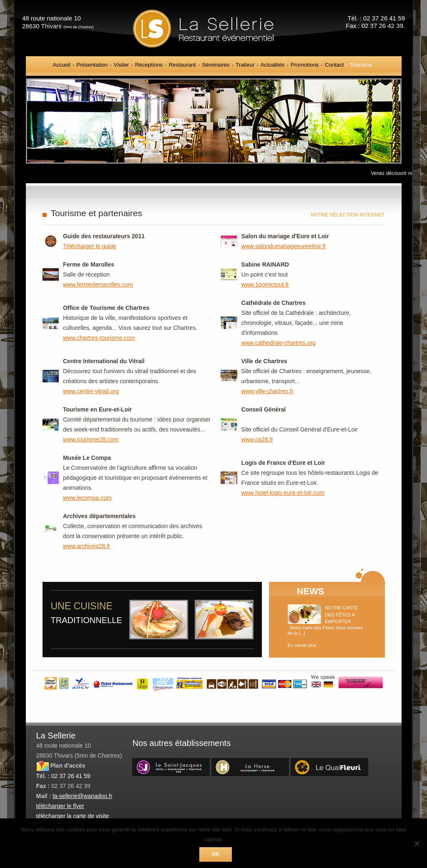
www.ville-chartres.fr (268, 391)
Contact (334, 65)
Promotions (305, 65)
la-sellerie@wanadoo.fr (82, 796)
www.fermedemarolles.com (98, 284)
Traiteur (245, 65)
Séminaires (216, 65)
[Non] (417, 843)
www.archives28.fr (87, 546)
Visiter (122, 65)
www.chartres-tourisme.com (99, 338)
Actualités (273, 65)
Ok (216, 854)
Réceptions (149, 65)
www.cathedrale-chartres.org (279, 343)
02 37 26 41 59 (71, 776)
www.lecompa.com (87, 498)
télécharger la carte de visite (73, 816)
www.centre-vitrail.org (91, 391)
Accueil (62, 65)
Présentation (92, 65)
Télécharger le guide (90, 246)
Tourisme (361, 65)
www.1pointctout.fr (265, 284)
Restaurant (182, 65)
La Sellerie (213, 28)
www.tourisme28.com (91, 439)
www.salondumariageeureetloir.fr (284, 246)
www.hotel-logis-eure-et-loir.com (283, 493)
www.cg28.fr (257, 439)
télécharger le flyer (60, 806)
